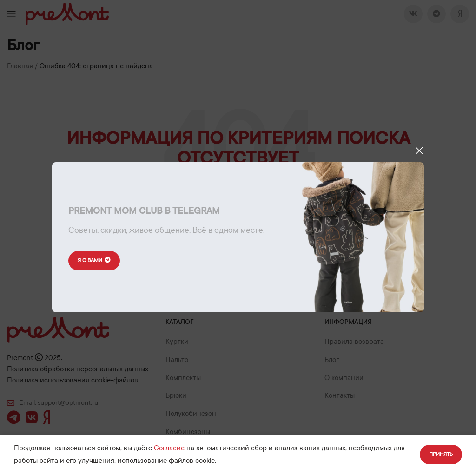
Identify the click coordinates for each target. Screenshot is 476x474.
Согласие (169, 448)
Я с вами (94, 260)
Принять (441, 454)
